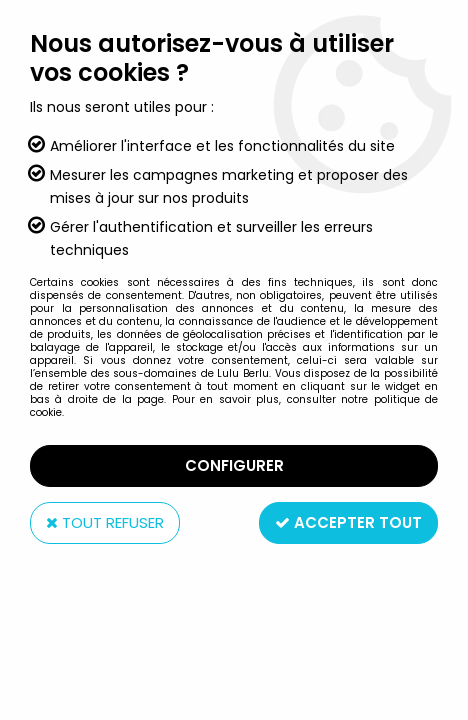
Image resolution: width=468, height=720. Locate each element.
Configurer (234, 465)
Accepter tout (348, 522)
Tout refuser (105, 522)
